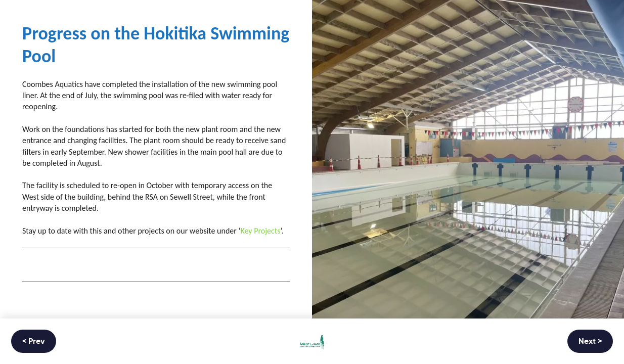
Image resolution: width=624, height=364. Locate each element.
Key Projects (260, 231)
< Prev (34, 342)
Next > (590, 342)
